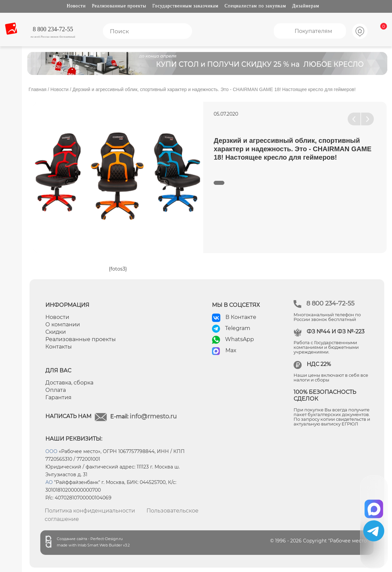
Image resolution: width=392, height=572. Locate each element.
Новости (76, 6)
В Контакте (241, 317)
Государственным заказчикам (186, 6)
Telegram (238, 328)
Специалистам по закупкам (255, 6)
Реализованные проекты (119, 6)
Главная (37, 89)
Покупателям (313, 31)
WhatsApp (239, 339)
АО (49, 482)
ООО (51, 451)
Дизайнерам (306, 6)
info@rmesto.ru (153, 416)
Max (231, 350)
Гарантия (58, 397)
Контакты (59, 347)
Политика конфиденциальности (90, 511)
